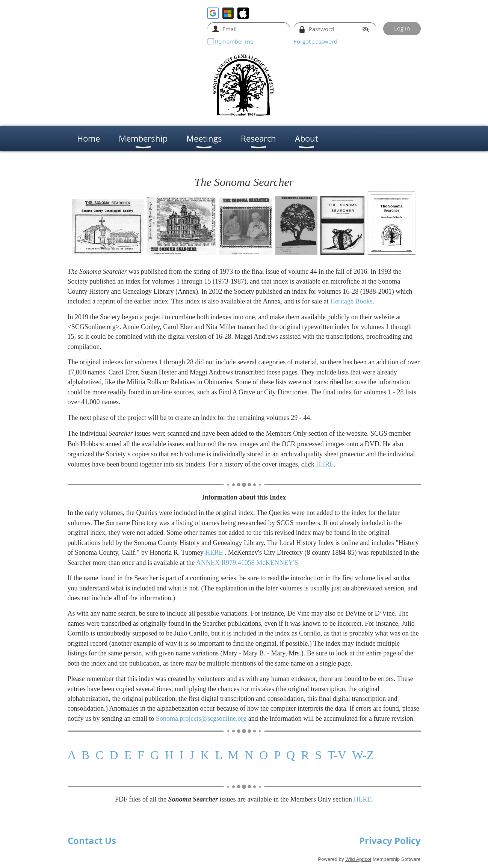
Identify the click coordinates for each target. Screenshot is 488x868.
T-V (337, 755)
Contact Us (92, 841)
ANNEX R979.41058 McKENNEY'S (247, 563)
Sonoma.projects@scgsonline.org (201, 719)
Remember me (234, 41)
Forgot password (316, 41)
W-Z (363, 755)
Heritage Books (351, 301)
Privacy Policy (390, 841)
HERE (325, 464)
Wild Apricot (358, 859)
